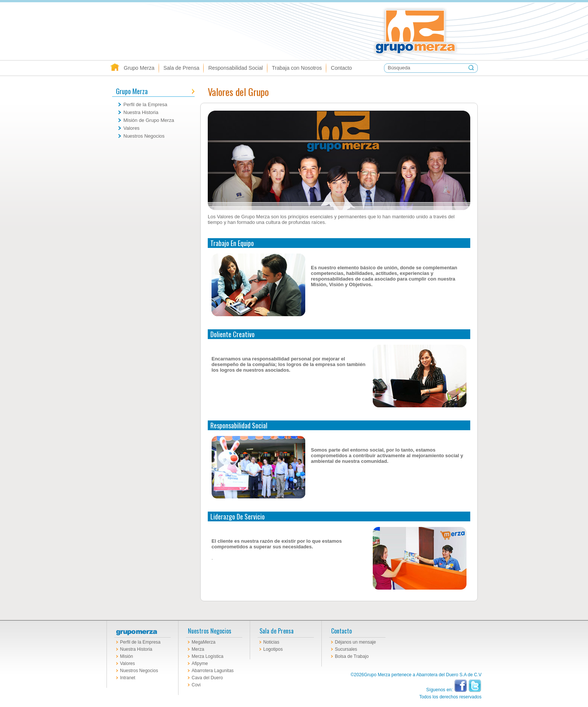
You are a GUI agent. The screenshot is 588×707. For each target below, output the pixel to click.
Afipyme (200, 663)
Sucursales (346, 649)
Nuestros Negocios (144, 136)
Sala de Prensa (181, 68)
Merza (198, 649)
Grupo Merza (465, 31)
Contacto (341, 68)
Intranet (128, 678)
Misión (127, 656)
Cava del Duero (207, 678)
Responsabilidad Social (235, 68)
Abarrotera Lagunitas (213, 671)
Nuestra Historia (141, 112)
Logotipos (273, 649)
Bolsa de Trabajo (352, 656)
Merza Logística (208, 656)
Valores (131, 128)
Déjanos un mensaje (355, 642)
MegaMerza (203, 642)
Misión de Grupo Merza (149, 120)
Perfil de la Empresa (145, 104)
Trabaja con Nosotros (297, 68)
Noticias (271, 642)
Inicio (115, 68)
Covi (196, 685)
